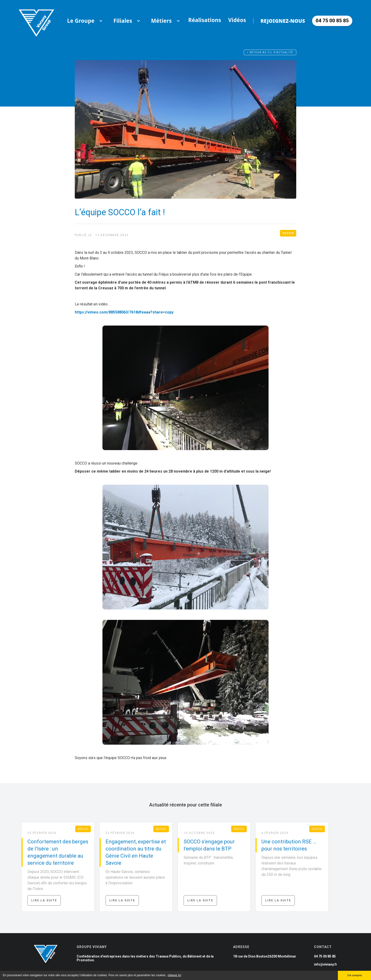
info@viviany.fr (326, 964)
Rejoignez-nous (283, 21)
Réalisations (205, 20)
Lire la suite (44, 900)
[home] (36, 21)
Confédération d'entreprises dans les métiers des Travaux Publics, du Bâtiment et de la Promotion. (145, 958)
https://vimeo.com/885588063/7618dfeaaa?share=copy (124, 312)
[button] (81, 21)
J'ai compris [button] (355, 975)
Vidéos (237, 20)
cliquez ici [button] (174, 975)
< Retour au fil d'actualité (270, 52)
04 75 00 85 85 (325, 956)
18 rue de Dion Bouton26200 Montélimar (265, 956)
